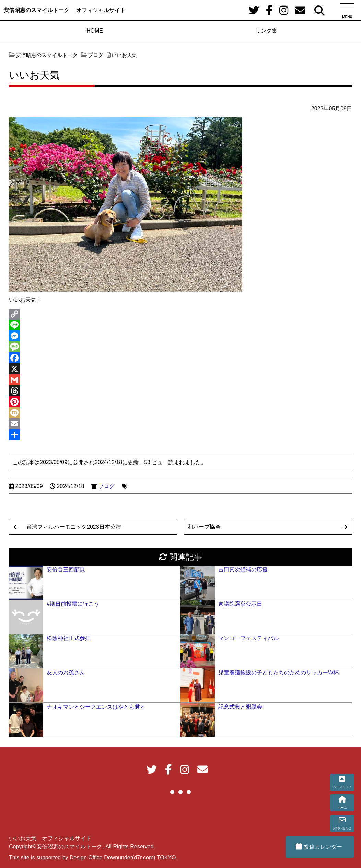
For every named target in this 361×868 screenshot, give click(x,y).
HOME (95, 31)
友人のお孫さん (66, 672)
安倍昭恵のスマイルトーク (36, 10)
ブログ (106, 486)
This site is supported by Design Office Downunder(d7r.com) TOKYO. (93, 858)
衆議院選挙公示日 (240, 604)
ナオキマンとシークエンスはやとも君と (96, 707)
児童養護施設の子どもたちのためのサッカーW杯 (278, 672)
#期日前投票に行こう (73, 604)
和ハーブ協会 (204, 527)
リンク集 (266, 31)
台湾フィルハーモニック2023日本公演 (74, 527)
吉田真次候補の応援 (243, 570)
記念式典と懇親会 (240, 707)
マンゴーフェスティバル (248, 638)
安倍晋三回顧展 (66, 570)
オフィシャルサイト (101, 10)
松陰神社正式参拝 (69, 638)
